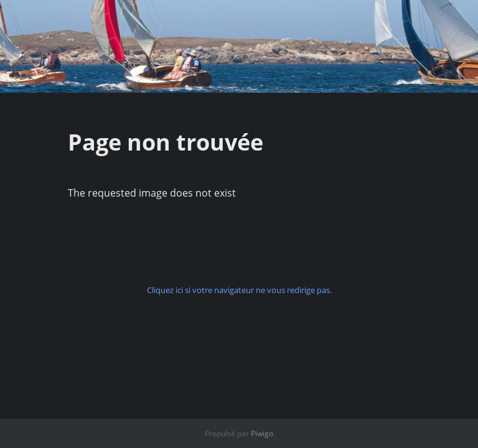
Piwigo (262, 433)
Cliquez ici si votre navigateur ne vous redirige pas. (239, 290)
